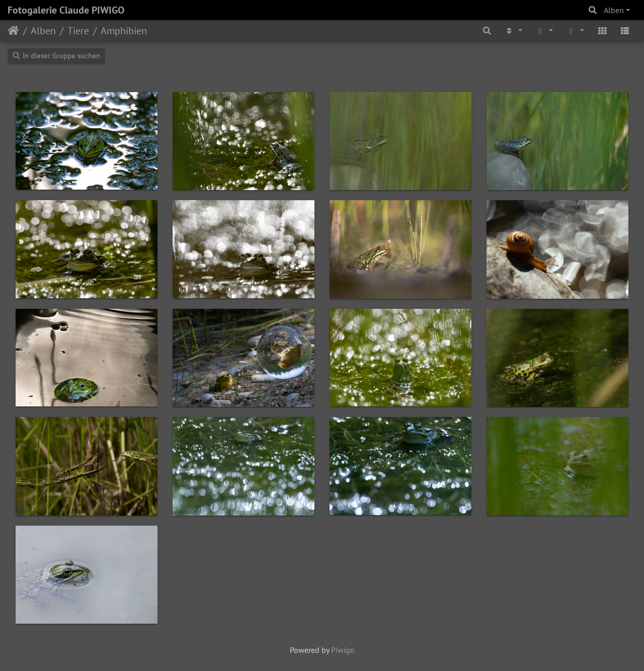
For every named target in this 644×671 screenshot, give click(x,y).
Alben (614, 10)
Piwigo (343, 650)
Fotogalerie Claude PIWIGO (66, 10)
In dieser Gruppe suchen (56, 56)
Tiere (78, 31)
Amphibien (124, 31)
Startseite (13, 31)
